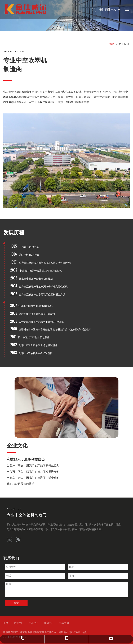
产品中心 (34, 623)
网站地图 (63, 632)
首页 (6, 623)
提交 (16, 603)
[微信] (18, 540)
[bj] (66, 407)
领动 (85, 632)
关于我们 (19, 623)
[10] (66, 161)
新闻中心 (49, 623)
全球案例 (64, 623)
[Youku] (10, 540)
